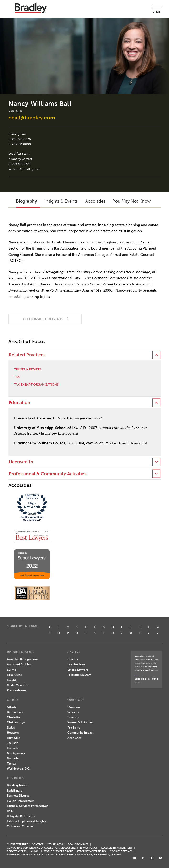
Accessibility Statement (117, 848)
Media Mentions (18, 685)
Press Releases (16, 690)
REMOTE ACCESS (17, 851)
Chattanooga (16, 722)
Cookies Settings (121, 851)
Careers (73, 659)
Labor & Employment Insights (27, 821)
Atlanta (12, 707)
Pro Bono (74, 728)
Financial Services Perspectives (27, 806)
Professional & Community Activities (48, 474)
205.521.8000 (55, 844)
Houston (13, 733)
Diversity (73, 717)
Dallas (11, 728)
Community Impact (81, 733)
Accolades (74, 738)
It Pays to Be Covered (22, 816)
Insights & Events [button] (61, 201)
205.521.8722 (21, 164)
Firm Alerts (14, 675)
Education (19, 403)
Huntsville (14, 738)
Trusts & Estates (27, 369)
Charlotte (14, 717)
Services (73, 712)
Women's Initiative (80, 722)
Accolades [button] (95, 201)
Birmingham (17, 134)
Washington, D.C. (19, 769)
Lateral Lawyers (78, 670)
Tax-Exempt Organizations (36, 384)
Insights (12, 680)
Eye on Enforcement (21, 801)
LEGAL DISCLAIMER (78, 844)
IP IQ (10, 811)
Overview (74, 707)
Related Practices (27, 355)
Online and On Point (20, 826)
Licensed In (21, 462)
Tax (17, 377)
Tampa (11, 764)
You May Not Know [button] (132, 201)
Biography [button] (26, 201)
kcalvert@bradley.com (24, 169)
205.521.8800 (21, 144)
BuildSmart (14, 791)
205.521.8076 (21, 139)
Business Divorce (18, 796)
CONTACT (38, 844)
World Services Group (58, 851)
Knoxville (13, 748)
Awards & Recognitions (22, 659)
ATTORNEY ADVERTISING (91, 851)
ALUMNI (35, 851)
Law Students (76, 664)
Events (11, 670)
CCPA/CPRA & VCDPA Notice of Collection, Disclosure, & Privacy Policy (52, 848)
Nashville (13, 758)
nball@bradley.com (32, 118)
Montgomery (16, 753)
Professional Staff (79, 675)
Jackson (13, 743)
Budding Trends (17, 785)
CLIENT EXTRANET (17, 844)
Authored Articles (19, 664)
